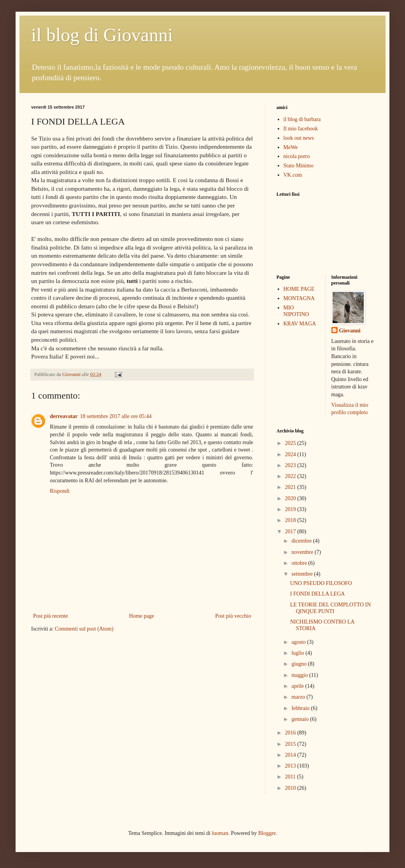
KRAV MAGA (300, 324)
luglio (298, 653)
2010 (291, 788)
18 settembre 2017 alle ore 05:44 (116, 416)
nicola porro (297, 156)
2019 (291, 509)
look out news (299, 138)
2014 (291, 755)
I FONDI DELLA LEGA (317, 594)
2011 (291, 777)
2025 (291, 443)
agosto (299, 642)
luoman (220, 833)
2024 (291, 454)
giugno (299, 664)
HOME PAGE (299, 289)
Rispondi (60, 491)
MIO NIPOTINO (296, 311)
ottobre (300, 563)
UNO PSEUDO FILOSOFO (321, 583)
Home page (141, 616)
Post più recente (50, 616)
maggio (300, 675)
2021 (291, 487)
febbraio (301, 708)
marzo (299, 697)
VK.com (293, 175)
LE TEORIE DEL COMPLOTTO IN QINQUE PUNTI (330, 608)
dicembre (302, 541)
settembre (303, 574)
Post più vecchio (233, 616)
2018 (291, 520)
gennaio (301, 719)
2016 (291, 733)
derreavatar (64, 416)
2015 (291, 744)
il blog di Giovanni (102, 35)
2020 (291, 498)
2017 (291, 532)
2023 (291, 465)
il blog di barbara (302, 119)
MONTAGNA (299, 298)
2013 (291, 766)
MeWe (291, 147)
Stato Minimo (298, 166)
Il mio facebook (301, 129)
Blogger (267, 833)
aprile (298, 686)
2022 (291, 476)
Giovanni (350, 331)
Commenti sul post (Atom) (84, 629)
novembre (303, 552)
